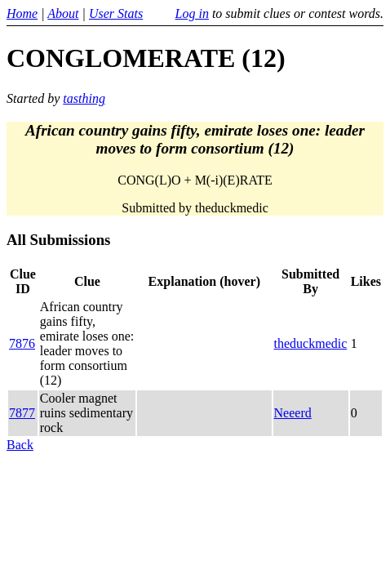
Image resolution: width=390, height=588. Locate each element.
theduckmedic (311, 343)
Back (20, 445)
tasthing (84, 98)
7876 (22, 343)
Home (22, 13)
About (63, 13)
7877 (22, 413)
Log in (192, 13)
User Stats (116, 13)
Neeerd (293, 413)
